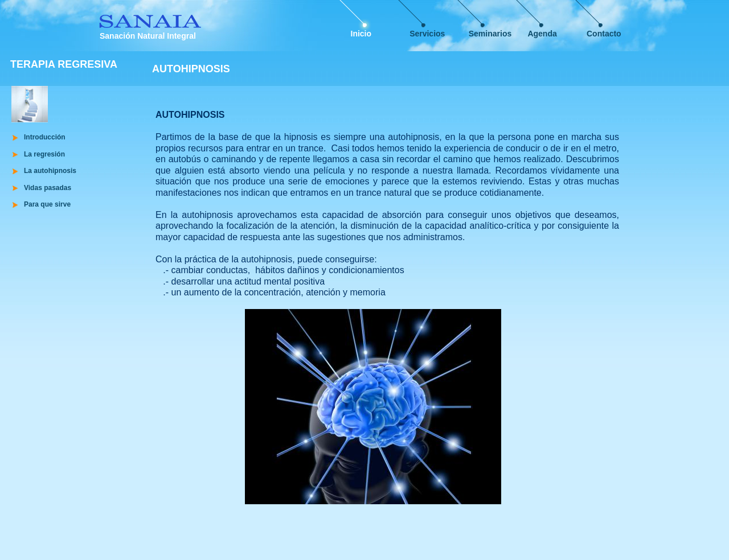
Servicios (427, 34)
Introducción (45, 137)
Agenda (542, 34)
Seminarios (490, 34)
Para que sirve (47, 204)
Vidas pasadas (48, 188)
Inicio (361, 34)
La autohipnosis (50, 171)
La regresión (44, 154)
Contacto (604, 34)
